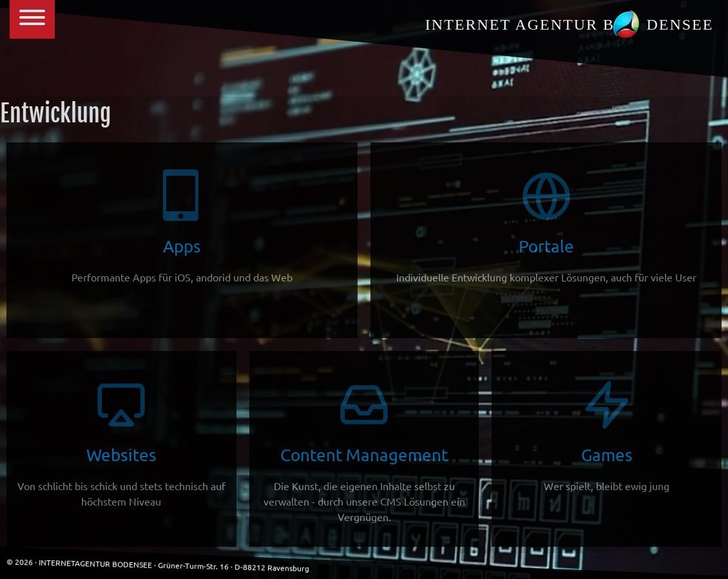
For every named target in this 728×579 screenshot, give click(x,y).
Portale (546, 227)
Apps (182, 227)
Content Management (364, 451)
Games (607, 436)
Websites (121, 443)
